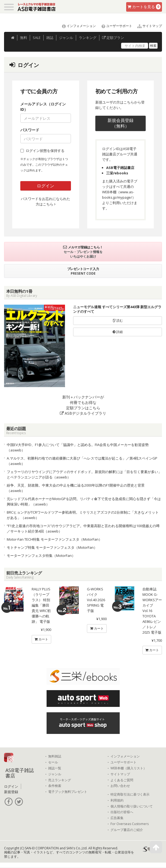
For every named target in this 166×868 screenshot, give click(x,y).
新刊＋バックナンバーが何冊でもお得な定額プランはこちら (83, 405)
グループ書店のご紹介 (127, 830)
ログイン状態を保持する (42, 151)
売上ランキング (60, 780)
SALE (37, 38)
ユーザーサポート (114, 26)
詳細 (118, 332)
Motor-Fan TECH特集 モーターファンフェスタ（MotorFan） (54, 539)
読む (118, 320)
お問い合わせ (120, 786)
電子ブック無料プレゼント (68, 792)
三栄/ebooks (117, 173)
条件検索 (55, 786)
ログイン (45, 186)
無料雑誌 (55, 756)
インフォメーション (77, 26)
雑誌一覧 (55, 768)
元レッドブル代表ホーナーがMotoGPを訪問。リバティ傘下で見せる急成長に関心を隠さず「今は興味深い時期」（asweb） (84, 501)
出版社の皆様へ (122, 812)
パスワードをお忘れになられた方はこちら (45, 201)
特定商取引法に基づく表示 (130, 794)
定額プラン (113, 38)
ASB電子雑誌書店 (120, 168)
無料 (24, 38)
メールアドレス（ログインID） (43, 107)
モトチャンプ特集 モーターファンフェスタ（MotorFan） (52, 547)
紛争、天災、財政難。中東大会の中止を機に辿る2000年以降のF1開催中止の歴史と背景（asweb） (76, 488)
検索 (153, 46)
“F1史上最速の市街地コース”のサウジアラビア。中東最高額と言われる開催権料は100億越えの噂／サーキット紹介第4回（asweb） (83, 528)
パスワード (30, 130)
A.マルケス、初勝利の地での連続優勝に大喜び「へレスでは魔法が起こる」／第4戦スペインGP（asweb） (82, 461)
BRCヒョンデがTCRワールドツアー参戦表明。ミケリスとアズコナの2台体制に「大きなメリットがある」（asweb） (83, 515)
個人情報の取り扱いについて (132, 806)
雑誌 (50, 38)
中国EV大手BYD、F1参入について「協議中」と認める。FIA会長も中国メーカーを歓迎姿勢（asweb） (78, 447)
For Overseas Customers (130, 824)
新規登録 (11, 792)
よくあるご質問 (122, 780)
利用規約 (117, 800)
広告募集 (117, 818)
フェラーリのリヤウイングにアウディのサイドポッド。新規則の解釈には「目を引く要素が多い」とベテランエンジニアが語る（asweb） (84, 474)
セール (53, 762)
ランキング (88, 38)
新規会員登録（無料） (121, 123)
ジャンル (66, 38)
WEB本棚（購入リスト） (128, 768)
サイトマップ (147, 26)
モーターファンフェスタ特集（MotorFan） (41, 556)
